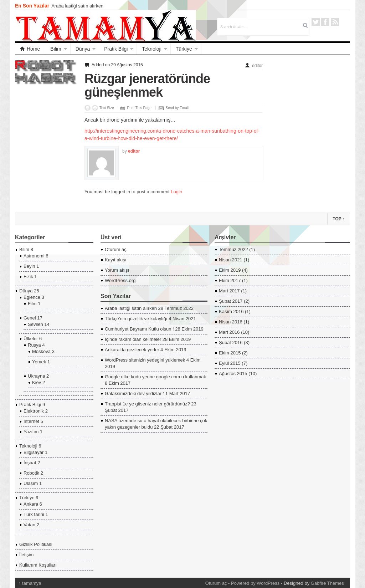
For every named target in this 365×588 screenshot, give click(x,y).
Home (30, 49)
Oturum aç (116, 249)
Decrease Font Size (88, 108)
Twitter (316, 22)
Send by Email (177, 108)
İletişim (26, 555)
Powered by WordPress (255, 583)
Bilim (56, 49)
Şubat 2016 (231, 342)
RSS (335, 22)
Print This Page (139, 108)
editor (257, 66)
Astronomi (34, 256)
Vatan (29, 525)
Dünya (83, 49)
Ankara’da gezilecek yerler (132, 350)
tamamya (30, 583)
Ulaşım (31, 483)
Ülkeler (31, 339)
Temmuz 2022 (233, 249)
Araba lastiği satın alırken (77, 6)
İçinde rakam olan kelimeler (133, 339)
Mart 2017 (229, 291)
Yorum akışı (117, 270)
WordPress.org (120, 280)
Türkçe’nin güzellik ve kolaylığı (136, 319)
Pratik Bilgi (116, 49)
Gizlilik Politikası (36, 544)
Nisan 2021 (231, 260)
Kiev (37, 382)
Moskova (41, 351)
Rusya (34, 345)
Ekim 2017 (230, 280)
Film (32, 304)
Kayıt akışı (116, 260)
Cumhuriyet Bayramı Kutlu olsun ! (139, 329)
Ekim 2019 (230, 270)
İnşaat (30, 463)
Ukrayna (36, 376)
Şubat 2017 (231, 301)
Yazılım (31, 432)
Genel (30, 318)
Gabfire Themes (327, 583)
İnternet (31, 421)
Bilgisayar (34, 452)
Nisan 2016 (231, 322)
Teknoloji (151, 49)
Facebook (325, 22)
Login (176, 192)
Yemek (39, 362)
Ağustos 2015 (233, 374)
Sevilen (35, 324)
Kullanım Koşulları (38, 565)
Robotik (31, 473)
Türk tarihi (34, 514)
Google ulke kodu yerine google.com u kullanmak (155, 377)
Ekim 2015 (230, 353)
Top (339, 219)
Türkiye (184, 49)
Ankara (31, 504)
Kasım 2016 (231, 311)
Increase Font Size (95, 108)
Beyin (29, 266)
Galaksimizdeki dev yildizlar (133, 393)
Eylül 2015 (230, 363)
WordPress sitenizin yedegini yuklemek (145, 360)
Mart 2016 (229, 332)
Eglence (32, 297)
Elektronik (34, 411)
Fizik (28, 277)
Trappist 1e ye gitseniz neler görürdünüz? (147, 404)
